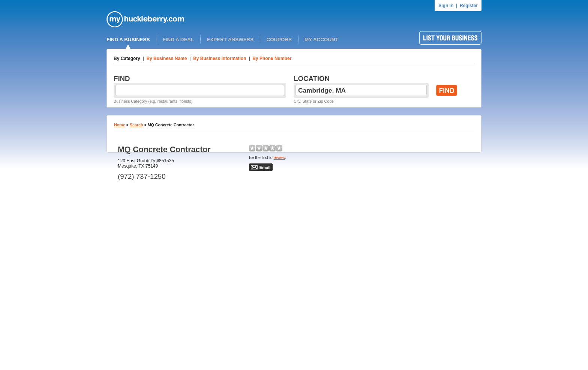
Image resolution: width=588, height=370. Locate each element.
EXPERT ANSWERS (230, 40)
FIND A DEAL (178, 40)
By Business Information (220, 58)
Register (469, 6)
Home (120, 125)
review (279, 157)
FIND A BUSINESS (128, 40)
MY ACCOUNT (321, 40)
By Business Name (166, 58)
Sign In (446, 6)
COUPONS (279, 40)
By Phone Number (272, 58)
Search (136, 125)
